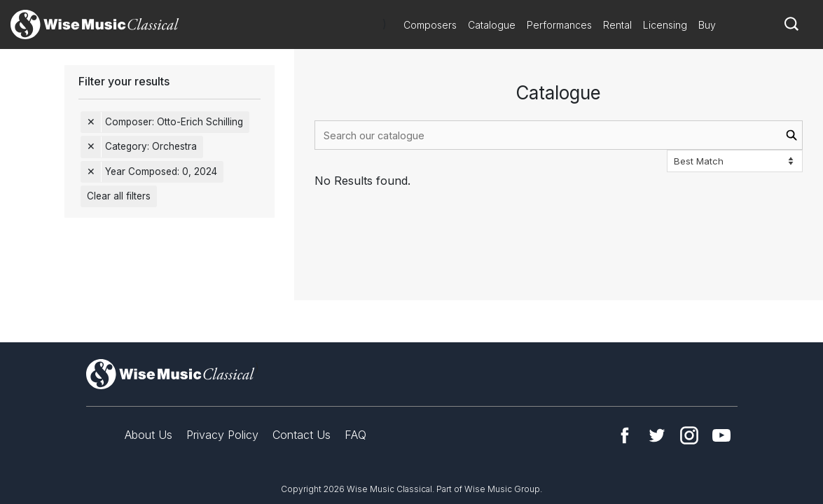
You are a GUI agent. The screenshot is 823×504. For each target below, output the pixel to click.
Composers (430, 25)
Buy (707, 25)
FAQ (355, 435)
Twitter (657, 435)
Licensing (665, 25)
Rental (617, 25)
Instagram (689, 435)
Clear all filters (119, 196)
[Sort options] (735, 161)
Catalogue (492, 25)
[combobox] (559, 135)
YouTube (721, 435)
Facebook (625, 435)
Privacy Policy (222, 435)
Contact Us (302, 435)
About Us (148, 435)
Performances (559, 25)
